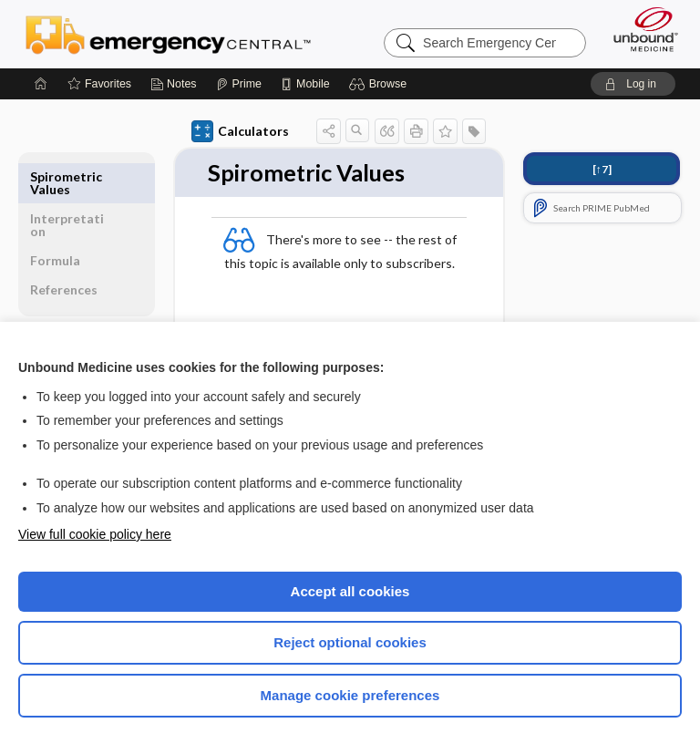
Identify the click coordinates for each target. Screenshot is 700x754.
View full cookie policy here (95, 534)
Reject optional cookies (350, 642)
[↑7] (602, 169)
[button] (381, 84)
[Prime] (239, 84)
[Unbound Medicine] (640, 29)
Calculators (240, 131)
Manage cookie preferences (350, 695)
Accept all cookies (350, 591)
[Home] (41, 84)
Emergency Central (168, 34)
